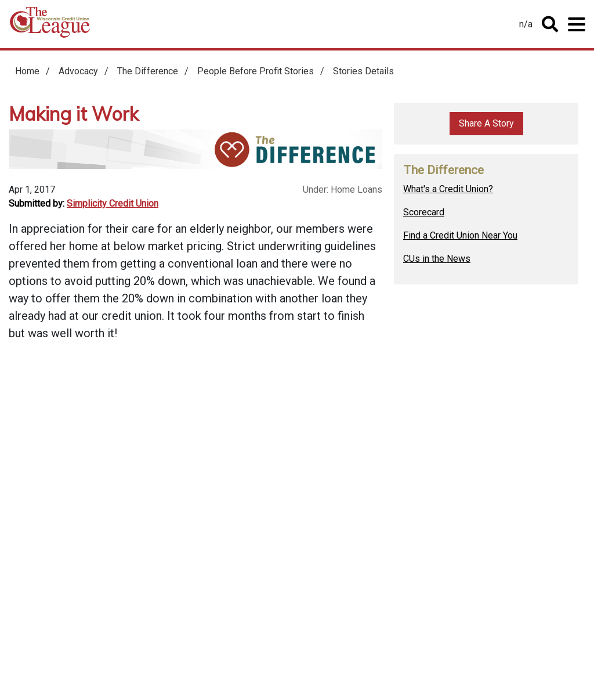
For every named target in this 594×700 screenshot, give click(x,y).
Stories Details (363, 71)
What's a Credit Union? (448, 189)
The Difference (148, 71)
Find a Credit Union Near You (460, 235)
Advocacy (78, 71)
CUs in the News (437, 259)
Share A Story (486, 123)
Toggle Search (550, 24)
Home (50, 26)
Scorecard (424, 212)
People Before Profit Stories (256, 71)
